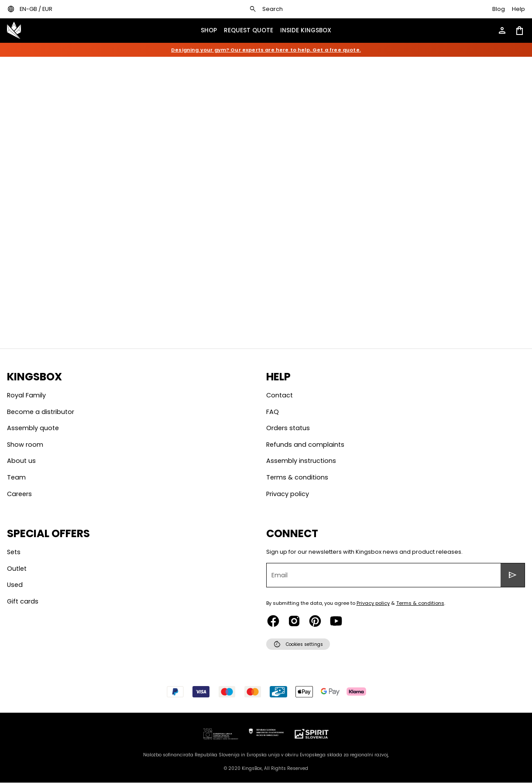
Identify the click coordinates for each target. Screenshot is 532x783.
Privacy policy (288, 494)
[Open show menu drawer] (209, 31)
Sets (14, 552)
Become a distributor (41, 412)
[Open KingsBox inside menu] (306, 31)
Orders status (288, 428)
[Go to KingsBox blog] (499, 9)
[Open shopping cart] (520, 31)
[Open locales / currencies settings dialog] (30, 9)
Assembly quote (33, 428)
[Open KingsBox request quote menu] (249, 31)
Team (16, 477)
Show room (25, 445)
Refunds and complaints (305, 445)
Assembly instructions (301, 461)
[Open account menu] (502, 31)
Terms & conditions (297, 477)
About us (21, 461)
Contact (280, 395)
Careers (19, 494)
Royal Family (26, 395)
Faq (273, 412)
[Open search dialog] (266, 9)
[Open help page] (518, 9)
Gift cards (23, 601)
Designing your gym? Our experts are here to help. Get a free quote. (266, 50)
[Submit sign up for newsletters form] (513, 575)
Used (15, 585)
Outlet (17, 569)
